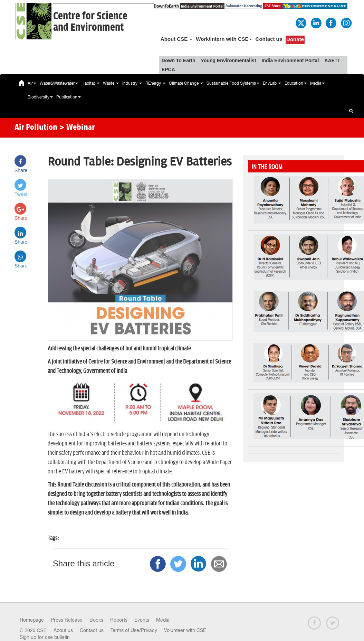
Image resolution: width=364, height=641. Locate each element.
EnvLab (272, 83)
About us (63, 630)
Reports (119, 620)
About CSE (177, 39)
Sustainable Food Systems (233, 83)
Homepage (32, 620)
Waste (111, 83)
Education (296, 83)
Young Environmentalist (229, 60)
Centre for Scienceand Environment (90, 22)
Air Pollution (36, 128)
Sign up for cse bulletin (45, 637)
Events (142, 620)
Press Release (67, 620)
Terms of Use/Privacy (134, 630)
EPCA (168, 69)
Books (96, 620)
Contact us (269, 39)
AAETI (332, 60)
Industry (132, 83)
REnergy (155, 83)
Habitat (90, 83)
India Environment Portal (290, 60)
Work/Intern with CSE (224, 39)
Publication (69, 97)
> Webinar (77, 128)
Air (32, 83)
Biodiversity (40, 97)
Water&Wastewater (59, 83)
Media (317, 83)
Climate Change (186, 83)
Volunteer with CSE (185, 630)
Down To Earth (179, 60)
